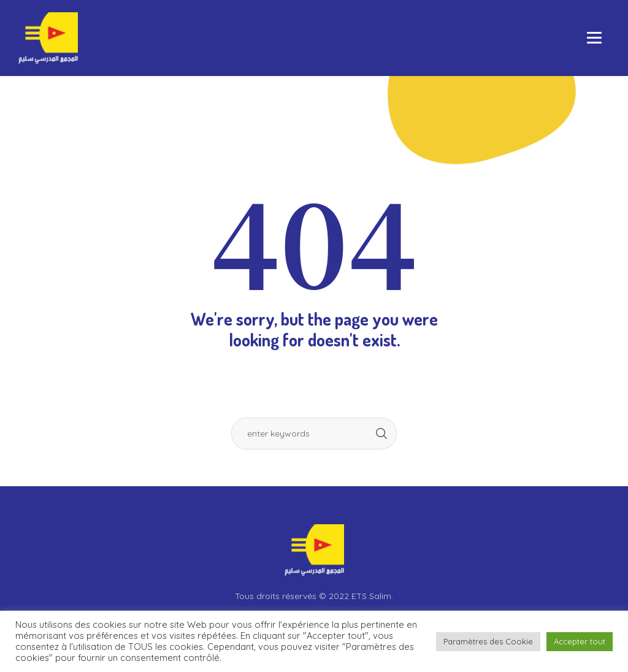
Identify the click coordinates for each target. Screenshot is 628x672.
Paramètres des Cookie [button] (488, 641)
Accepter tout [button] (580, 641)
